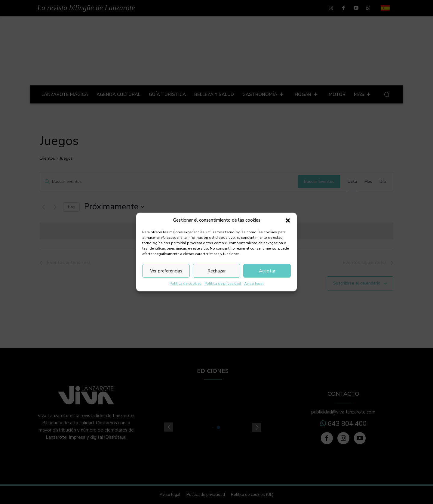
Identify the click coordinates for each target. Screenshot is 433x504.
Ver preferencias (166, 271)
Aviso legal (254, 284)
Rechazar (217, 271)
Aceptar (267, 271)
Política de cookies (186, 284)
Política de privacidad (223, 284)
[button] (288, 220)
